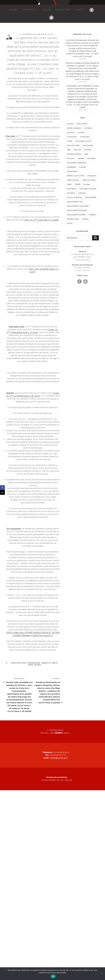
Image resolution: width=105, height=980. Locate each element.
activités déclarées (74, 128)
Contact (80, 10)
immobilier (91, 158)
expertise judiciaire (74, 154)
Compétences (30, 10)
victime (70, 223)
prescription (72, 189)
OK (53, 976)
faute (86, 154)
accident (70, 124)
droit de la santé (73, 145)
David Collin (47, 34)
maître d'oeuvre (73, 180)
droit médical (88, 145)
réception (92, 215)
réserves (85, 219)
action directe (82, 124)
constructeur (18, 663)
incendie (82, 167)
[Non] (102, 974)
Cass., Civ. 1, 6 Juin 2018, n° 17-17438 (41, 220)
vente (55, 663)
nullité (69, 184)
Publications (63, 10)
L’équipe (46, 10)
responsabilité (91, 197)
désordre (77, 150)
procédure (71, 193)
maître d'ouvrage (89, 180)
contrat (70, 141)
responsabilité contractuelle (78, 206)
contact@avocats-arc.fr (59, 758)
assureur (81, 132)
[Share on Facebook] (2, 488)
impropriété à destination (77, 163)
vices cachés (35, 665)
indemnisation (72, 171)
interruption (92, 176)
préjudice (82, 193)
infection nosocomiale (76, 176)
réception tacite (73, 219)
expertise (88, 150)
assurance (71, 132)
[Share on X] (2, 492)
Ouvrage (87, 184)
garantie (46, 663)
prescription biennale (88, 189)
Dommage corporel (83, 141)
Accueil (13, 10)
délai (69, 150)
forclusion (71, 158)
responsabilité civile (75, 202)
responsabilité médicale (76, 215)
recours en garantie (74, 197)
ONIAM (77, 184)
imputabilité (71, 167)
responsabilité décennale (77, 210)
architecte (88, 128)
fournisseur (34, 663)
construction (85, 137)
